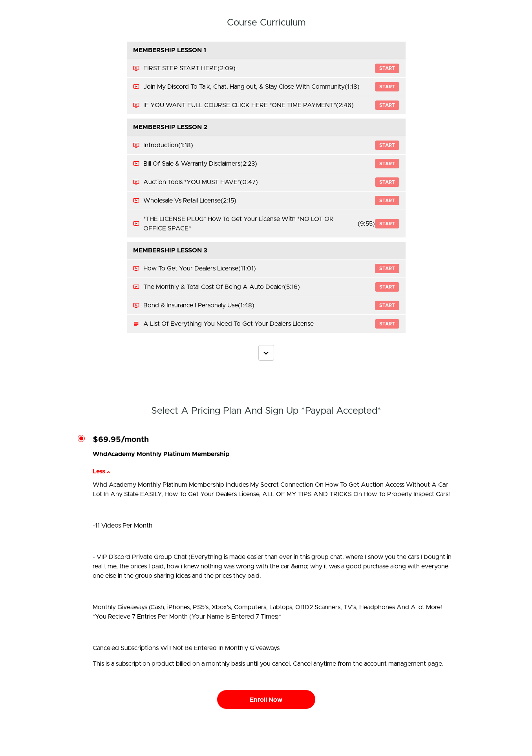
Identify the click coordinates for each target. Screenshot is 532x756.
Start (387, 68)
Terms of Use (437, 736)
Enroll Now (266, 700)
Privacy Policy (437, 744)
